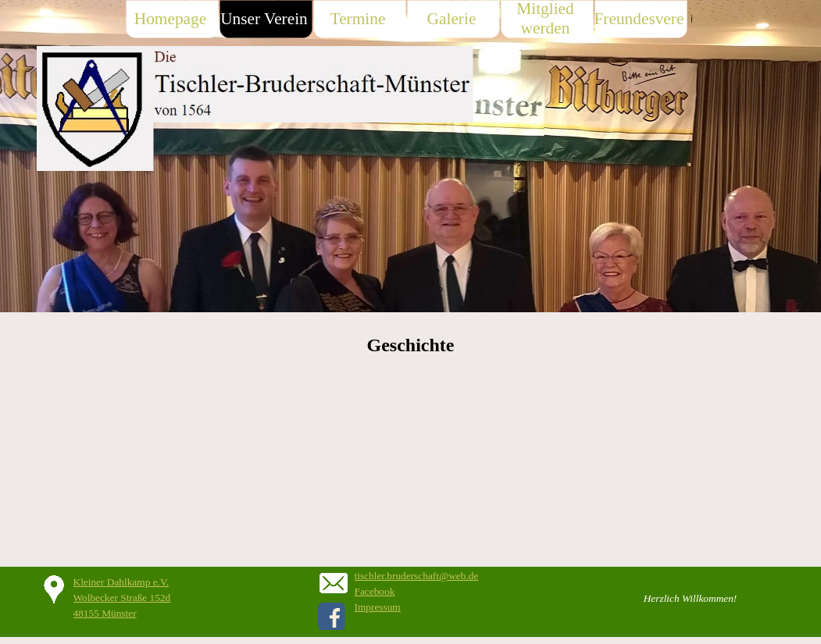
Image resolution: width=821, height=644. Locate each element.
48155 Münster (105, 613)
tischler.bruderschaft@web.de (417, 576)
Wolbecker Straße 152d (122, 598)
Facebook (375, 591)
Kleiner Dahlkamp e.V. (121, 582)
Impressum (378, 607)
